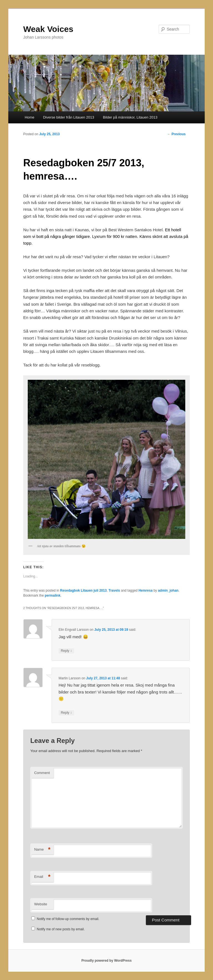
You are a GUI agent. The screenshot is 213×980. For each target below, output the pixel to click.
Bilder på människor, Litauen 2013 (130, 117)
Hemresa (145, 590)
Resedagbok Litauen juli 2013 (83, 590)
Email (42, 877)
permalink (53, 595)
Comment (42, 773)
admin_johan (168, 590)
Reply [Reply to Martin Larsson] (66, 713)
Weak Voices (48, 29)
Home (30, 117)
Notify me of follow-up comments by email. (68, 919)
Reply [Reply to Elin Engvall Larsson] (66, 651)
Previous (176, 134)
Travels (114, 590)
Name (42, 850)
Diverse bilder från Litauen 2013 (69, 117)
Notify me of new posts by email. (61, 929)
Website (41, 904)
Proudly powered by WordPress (106, 961)
